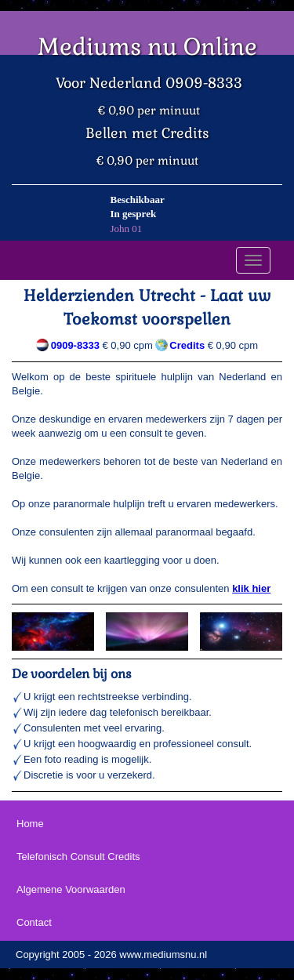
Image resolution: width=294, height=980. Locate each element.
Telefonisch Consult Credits (78, 857)
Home (30, 824)
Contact (34, 922)
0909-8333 (75, 345)
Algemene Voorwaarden (71, 889)
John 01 (127, 229)
